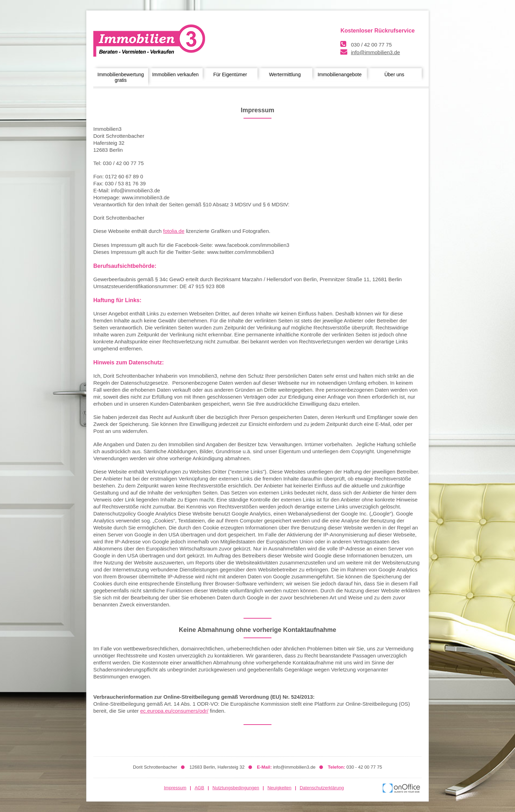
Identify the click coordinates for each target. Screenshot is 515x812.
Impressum (175, 788)
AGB (199, 788)
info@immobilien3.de (375, 52)
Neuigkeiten (279, 788)
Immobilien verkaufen (175, 74)
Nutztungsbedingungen (236, 788)
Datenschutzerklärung (322, 788)
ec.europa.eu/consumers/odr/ (174, 711)
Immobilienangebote (340, 74)
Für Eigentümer (230, 74)
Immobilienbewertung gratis (121, 77)
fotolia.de (174, 231)
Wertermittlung (285, 74)
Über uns (394, 74)
